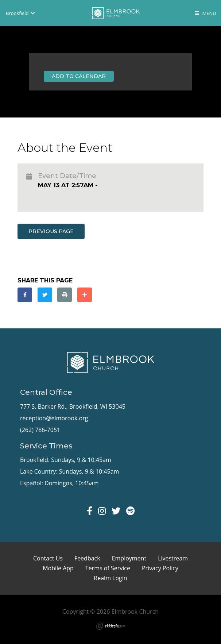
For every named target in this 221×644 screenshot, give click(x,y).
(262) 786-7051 (40, 430)
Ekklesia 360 (110, 626)
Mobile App (58, 568)
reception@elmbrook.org (54, 418)
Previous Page (51, 231)
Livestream (173, 558)
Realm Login (110, 578)
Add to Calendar (79, 76)
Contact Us (48, 558)
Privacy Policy (160, 568)
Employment (129, 558)
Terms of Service (108, 568)
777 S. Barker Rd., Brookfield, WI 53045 (73, 406)
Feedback (87, 558)
